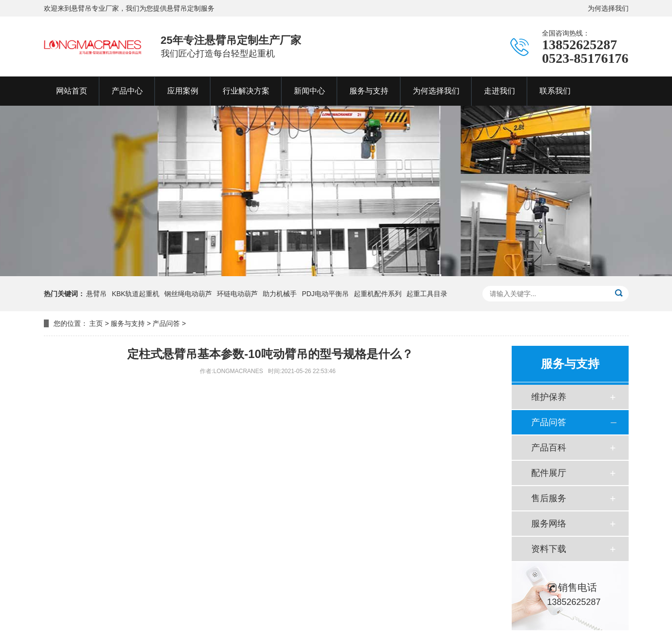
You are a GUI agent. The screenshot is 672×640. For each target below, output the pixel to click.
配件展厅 (549, 473)
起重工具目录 (427, 294)
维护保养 (549, 397)
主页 (96, 323)
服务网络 (549, 524)
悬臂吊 (96, 294)
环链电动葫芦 (237, 294)
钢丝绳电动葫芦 (188, 294)
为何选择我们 (608, 8)
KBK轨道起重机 (135, 294)
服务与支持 (128, 323)
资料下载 (549, 549)
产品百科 (549, 448)
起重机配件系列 (378, 294)
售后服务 (549, 498)
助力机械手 (280, 294)
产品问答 (166, 323)
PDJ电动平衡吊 (325, 294)
